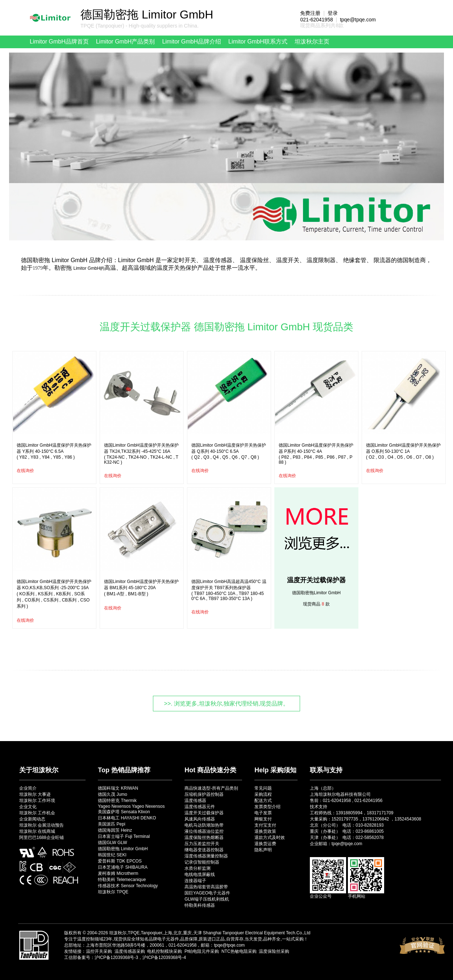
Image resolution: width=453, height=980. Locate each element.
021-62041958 (316, 20)
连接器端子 (195, 881)
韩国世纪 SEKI (112, 855)
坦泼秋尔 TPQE (113, 892)
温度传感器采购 (130, 951)
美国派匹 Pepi (111, 824)
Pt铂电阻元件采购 (202, 951)
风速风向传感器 (200, 819)
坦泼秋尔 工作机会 (37, 813)
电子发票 (263, 813)
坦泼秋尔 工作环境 (37, 801)
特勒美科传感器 (200, 905)
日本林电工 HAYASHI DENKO (127, 818)
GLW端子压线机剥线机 (207, 899)
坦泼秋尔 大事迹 (35, 794)
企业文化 (28, 807)
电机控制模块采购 (165, 951)
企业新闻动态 (32, 819)
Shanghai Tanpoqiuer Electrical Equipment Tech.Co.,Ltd (257, 933)
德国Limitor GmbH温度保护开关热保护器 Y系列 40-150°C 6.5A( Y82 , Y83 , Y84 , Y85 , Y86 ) (54, 451)
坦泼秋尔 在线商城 (37, 831)
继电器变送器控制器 (204, 850)
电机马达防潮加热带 (204, 825)
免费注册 (310, 13)
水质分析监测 (198, 868)
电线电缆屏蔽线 (200, 874)
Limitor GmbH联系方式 (258, 42)
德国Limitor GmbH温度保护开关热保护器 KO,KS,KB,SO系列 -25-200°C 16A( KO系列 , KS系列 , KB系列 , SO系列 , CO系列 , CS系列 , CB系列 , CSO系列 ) (54, 594)
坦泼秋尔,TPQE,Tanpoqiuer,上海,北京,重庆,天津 (155, 933)
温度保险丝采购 (274, 951)
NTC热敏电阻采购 (239, 951)
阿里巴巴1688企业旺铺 (41, 838)
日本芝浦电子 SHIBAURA (123, 867)
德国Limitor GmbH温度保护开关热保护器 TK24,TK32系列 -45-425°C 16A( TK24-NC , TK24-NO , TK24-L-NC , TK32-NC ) (141, 454)
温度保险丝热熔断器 (204, 838)
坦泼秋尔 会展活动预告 (41, 825)
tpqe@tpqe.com (358, 20)
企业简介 (28, 788)
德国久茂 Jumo (113, 794)
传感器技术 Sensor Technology (128, 886)
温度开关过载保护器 (316, 580)
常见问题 (263, 788)
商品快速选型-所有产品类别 (211, 788)
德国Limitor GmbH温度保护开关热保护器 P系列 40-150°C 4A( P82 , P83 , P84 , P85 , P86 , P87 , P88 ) (316, 454)
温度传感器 (195, 801)
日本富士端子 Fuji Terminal (124, 836)
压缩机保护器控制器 (204, 794)
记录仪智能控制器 (202, 862)
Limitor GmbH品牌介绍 (192, 42)
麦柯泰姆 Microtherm (118, 873)
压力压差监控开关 (202, 844)
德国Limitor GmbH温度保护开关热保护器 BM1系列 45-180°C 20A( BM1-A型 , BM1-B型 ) (141, 588)
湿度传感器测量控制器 (206, 856)
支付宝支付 (265, 825)
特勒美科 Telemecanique (122, 880)
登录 (333, 13)
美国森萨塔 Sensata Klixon (124, 812)
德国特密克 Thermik (117, 801)
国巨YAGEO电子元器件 (207, 893)
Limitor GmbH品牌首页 (59, 42)
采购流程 (263, 794)
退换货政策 (265, 831)
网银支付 (263, 819)
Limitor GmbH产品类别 (126, 42)
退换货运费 (265, 844)
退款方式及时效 (270, 838)
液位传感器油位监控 (204, 831)
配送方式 (263, 801)
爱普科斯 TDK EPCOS (120, 861)
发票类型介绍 (267, 807)
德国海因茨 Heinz (115, 830)
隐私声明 (263, 850)
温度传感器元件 (200, 807)
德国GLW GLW (112, 843)
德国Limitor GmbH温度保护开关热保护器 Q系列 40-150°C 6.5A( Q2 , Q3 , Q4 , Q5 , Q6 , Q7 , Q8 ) (229, 451)
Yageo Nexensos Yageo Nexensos (131, 806)
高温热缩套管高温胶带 (206, 887)
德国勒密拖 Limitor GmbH (123, 849)
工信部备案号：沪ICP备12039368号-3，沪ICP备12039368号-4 (125, 958)
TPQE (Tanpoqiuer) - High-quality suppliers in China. (140, 26)
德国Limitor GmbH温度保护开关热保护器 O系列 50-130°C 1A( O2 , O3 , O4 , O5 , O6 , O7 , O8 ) (403, 451)
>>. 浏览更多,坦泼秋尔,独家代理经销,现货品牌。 (227, 704)
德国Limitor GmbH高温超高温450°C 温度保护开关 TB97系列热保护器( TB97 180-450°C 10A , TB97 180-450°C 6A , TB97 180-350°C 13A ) (229, 590)
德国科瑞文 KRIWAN (118, 788)
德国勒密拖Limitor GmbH (316, 593)
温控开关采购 (99, 951)
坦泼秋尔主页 (312, 42)
